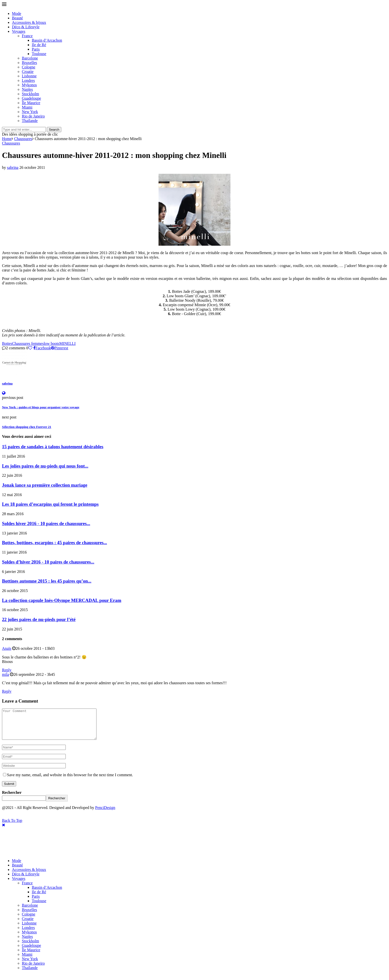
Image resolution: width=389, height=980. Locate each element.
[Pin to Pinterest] (60, 348)
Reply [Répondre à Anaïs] (7, 670)
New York (30, 112)
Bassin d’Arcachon (47, 40)
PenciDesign (105, 814)
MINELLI (67, 343)
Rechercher (12, 798)
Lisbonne (29, 76)
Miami (27, 107)
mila (5, 674)
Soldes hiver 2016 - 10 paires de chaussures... (46, 523)
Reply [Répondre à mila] (7, 691)
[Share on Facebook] (42, 348)
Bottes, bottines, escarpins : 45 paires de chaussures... (54, 543)
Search (54, 130)
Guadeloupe (31, 98)
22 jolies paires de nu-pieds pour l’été (39, 619)
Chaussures (23, 139)
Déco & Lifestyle (26, 27)
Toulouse (39, 54)
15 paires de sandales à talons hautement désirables (53, 447)
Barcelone (30, 58)
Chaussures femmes (28, 343)
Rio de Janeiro (33, 116)
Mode (16, 14)
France (27, 36)
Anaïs (7, 648)
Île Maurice (31, 103)
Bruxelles (29, 63)
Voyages (19, 31)
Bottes (7, 343)
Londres (28, 80)
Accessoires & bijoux (29, 22)
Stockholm (30, 94)
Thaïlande (30, 121)
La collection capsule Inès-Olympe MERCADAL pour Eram (62, 600)
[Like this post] (30, 348)
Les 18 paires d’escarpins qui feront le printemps (50, 504)
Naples (27, 89)
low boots (51, 343)
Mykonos (29, 85)
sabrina (13, 167)
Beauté (17, 18)
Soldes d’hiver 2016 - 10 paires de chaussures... (48, 562)
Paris (36, 49)
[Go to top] (12, 826)
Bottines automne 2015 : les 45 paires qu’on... (47, 581)
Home (7, 139)
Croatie (28, 72)
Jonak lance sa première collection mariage (45, 485)
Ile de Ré (39, 45)
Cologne (29, 67)
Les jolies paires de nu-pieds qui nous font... (45, 466)
